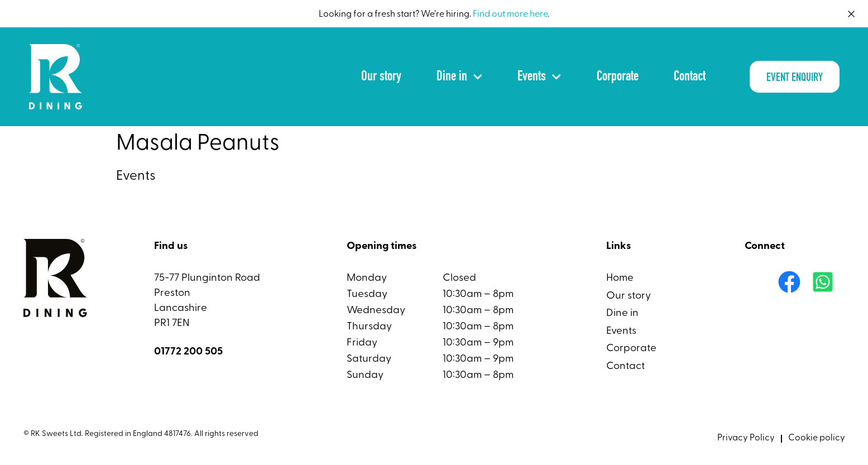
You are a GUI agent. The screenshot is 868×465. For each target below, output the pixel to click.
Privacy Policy (746, 438)
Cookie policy (817, 438)
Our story (381, 77)
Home (620, 278)
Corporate (618, 77)
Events (539, 77)
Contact (690, 77)
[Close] (851, 14)
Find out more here (510, 15)
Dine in (459, 77)
